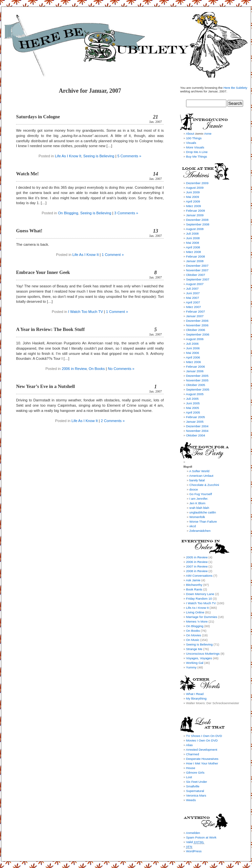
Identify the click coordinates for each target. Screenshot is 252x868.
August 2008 (195, 229)
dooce (194, 489)
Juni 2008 (193, 238)
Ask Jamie (193, 580)
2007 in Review (197, 566)
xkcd (193, 526)
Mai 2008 (192, 243)
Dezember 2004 (197, 426)
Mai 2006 (192, 353)
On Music (193, 640)
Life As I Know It (68, 156)
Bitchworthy (194, 585)
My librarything (196, 698)
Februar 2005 (196, 417)
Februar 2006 (196, 366)
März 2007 (193, 307)
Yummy (191, 667)
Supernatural (195, 791)
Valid (195, 842)
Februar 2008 (196, 256)
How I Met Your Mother (202, 763)
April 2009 (193, 201)
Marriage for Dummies (202, 617)
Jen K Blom (197, 503)
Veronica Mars (196, 795)
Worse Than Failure (203, 521)
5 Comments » (129, 156)
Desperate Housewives (202, 759)
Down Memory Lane (200, 594)
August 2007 (195, 284)
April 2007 (193, 302)
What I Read (195, 694)
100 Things (194, 138)
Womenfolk (197, 517)
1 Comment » (113, 255)
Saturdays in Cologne (38, 117)
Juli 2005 (192, 399)
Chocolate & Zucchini (204, 485)
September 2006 (198, 334)
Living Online (195, 612)
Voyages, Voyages (199, 658)
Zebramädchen (200, 531)
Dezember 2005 (197, 376)
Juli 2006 (192, 344)
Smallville (193, 786)
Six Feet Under (197, 782)
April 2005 (193, 412)
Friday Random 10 (199, 598)
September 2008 (198, 224)
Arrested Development (201, 750)
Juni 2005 (193, 403)
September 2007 (198, 279)
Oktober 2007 (196, 275)
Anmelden (193, 833)
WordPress (194, 851)
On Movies (194, 635)
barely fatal (197, 480)
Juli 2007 (192, 289)
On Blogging (68, 213)
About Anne (199, 134)
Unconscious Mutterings (203, 654)
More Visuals (195, 147)
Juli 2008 (192, 233)
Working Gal (195, 663)
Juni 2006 (193, 348)
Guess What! (29, 231)
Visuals (191, 143)
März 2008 (193, 252)
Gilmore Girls (195, 772)
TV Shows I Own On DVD (204, 736)
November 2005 (197, 380)
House (191, 768)
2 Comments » (113, 421)
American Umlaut (201, 476)
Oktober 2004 (196, 435)
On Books (97, 369)
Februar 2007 (196, 311)
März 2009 (193, 206)
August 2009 (195, 188)
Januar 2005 (195, 422)
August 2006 (195, 339)
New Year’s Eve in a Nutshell (45, 386)
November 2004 (197, 431)
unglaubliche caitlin (203, 512)
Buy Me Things (197, 156)
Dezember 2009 (197, 183)
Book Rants (194, 589)
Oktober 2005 (196, 385)
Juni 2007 (193, 293)
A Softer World (199, 471)
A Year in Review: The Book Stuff (50, 329)
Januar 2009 (195, 215)
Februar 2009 (196, 211)
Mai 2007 (192, 298)
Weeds (191, 800)
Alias (189, 745)
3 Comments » (126, 213)
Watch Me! (27, 174)
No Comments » (121, 369)
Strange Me (194, 649)
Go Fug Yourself (201, 494)
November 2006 (197, 325)
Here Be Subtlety (235, 88)
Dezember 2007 (197, 266)
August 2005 (195, 394)
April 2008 (193, 247)
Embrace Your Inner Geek (43, 272)
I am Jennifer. (199, 499)
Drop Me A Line (197, 152)
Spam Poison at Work (201, 837)
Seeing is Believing (99, 156)
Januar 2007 (195, 316)
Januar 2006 (195, 371)
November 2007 (197, 270)
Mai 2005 (192, 408)
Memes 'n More (197, 621)
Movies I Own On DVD (202, 740)
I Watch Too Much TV (86, 312)
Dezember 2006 (197, 321)
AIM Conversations (199, 576)
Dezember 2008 (197, 220)
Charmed (192, 754)
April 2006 (193, 357)
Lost (189, 777)
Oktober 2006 (196, 330)
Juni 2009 (193, 192)
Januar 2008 (195, 261)
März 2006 (193, 362)
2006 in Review (74, 369)
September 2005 (198, 389)
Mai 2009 (192, 197)
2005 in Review (197, 557)
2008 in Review (197, 571)
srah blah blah (199, 508)
